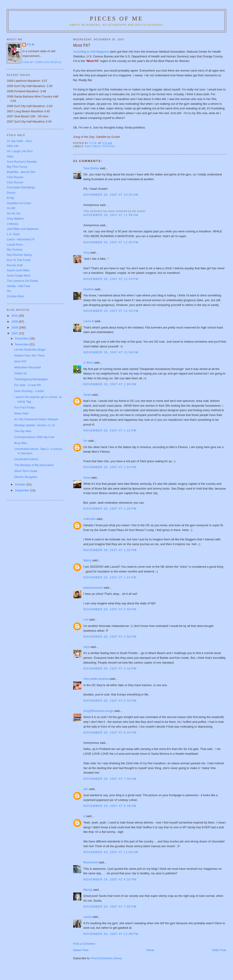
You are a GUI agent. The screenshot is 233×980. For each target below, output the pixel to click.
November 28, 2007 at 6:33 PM (110, 701)
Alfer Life (13, 146)
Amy (86, 253)
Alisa (10, 156)
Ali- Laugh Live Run (20, 151)
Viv (85, 441)
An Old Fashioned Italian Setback (36, 419)
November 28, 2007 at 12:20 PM (111, 279)
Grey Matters (15, 219)
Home (150, 950)
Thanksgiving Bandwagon (31, 379)
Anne (87, 478)
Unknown (89, 519)
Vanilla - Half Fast (18, 286)
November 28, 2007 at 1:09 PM (110, 384)
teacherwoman (93, 588)
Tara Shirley (91, 168)
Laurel (87, 917)
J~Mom (88, 363)
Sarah (87, 395)
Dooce (11, 193)
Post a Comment (84, 944)
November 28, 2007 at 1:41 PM (110, 577)
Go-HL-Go (14, 213)
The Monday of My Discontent (34, 465)
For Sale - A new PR (28, 385)
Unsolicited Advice (26, 459)
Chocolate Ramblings (21, 187)
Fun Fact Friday (25, 407)
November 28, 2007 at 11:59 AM (111, 215)
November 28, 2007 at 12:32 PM (111, 311)
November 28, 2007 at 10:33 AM (111, 195)
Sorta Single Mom (19, 276)
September (23, 490)
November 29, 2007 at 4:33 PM (110, 879)
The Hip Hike (23, 431)
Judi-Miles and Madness (23, 229)
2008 (15, 327)
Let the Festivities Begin (30, 350)
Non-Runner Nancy (19, 255)
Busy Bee (21, 443)
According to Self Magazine (91, 52)
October (21, 484)
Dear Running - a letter (29, 391)
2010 (15, 316)
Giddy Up (20, 373)
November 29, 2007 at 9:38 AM (110, 806)
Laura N (89, 321)
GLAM (11, 208)
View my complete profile (42, 62)
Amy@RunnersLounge (98, 711)
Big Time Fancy (17, 167)
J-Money (13, 224)
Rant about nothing (100, 146)
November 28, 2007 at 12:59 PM (111, 352)
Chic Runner (15, 182)
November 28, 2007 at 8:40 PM (110, 732)
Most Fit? (20, 361)
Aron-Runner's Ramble (22, 162)
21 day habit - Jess (19, 141)
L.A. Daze (13, 234)
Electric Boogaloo (26, 477)
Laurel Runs (15, 245)
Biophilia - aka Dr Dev (21, 172)
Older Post (219, 950)
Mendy (88, 890)
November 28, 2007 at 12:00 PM (111, 242)
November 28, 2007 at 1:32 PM (110, 550)
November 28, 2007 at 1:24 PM (110, 467)
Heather (89, 289)
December (22, 338)
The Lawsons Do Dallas (22, 281)
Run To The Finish (19, 260)
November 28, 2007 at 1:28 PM (110, 509)
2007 (15, 333)
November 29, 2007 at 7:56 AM (110, 779)
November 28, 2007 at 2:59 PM (110, 637)
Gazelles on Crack (19, 203)
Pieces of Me (116, 19)
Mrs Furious (15, 250)
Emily (10, 198)
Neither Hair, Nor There (30, 355)
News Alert (21, 413)
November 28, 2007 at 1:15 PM (110, 430)
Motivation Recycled (28, 367)
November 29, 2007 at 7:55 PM (110, 907)
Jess (86, 647)
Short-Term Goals (26, 471)
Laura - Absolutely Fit (21, 239)
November (22, 344)
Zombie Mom (15, 296)
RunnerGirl (90, 862)
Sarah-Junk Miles (18, 270)
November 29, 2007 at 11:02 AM (111, 852)
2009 (15, 322)
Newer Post (81, 950)
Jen (86, 789)
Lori (86, 620)
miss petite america (96, 679)
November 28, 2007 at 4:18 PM (110, 668)
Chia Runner (15, 177)
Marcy (87, 560)
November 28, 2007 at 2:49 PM (110, 609)
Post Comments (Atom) (107, 958)
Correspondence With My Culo (34, 437)
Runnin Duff (15, 265)
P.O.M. (31, 45)
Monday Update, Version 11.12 (35, 425)
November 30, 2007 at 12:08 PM (111, 934)
